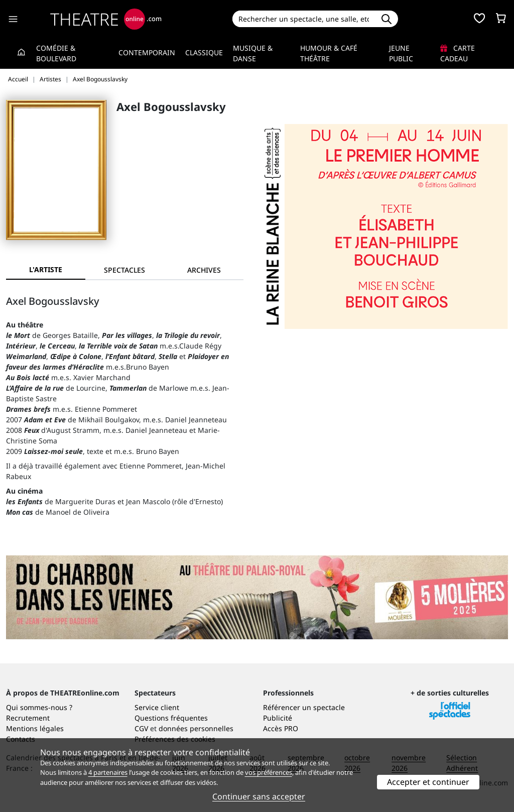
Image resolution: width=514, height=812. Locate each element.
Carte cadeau (458, 53)
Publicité (278, 718)
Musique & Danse (253, 53)
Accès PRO (281, 728)
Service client (157, 707)
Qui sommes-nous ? (39, 707)
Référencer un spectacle (304, 707)
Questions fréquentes (171, 718)
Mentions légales (35, 728)
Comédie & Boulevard (56, 53)
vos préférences (269, 772)
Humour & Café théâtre (329, 53)
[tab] (125, 270)
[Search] (304, 19)
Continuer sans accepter (259, 796)
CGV (141, 728)
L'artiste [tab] (46, 269)
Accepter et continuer (428, 782)
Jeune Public (401, 53)
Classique (204, 52)
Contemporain (147, 52)
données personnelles (196, 728)
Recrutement (28, 718)
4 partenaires (108, 772)
